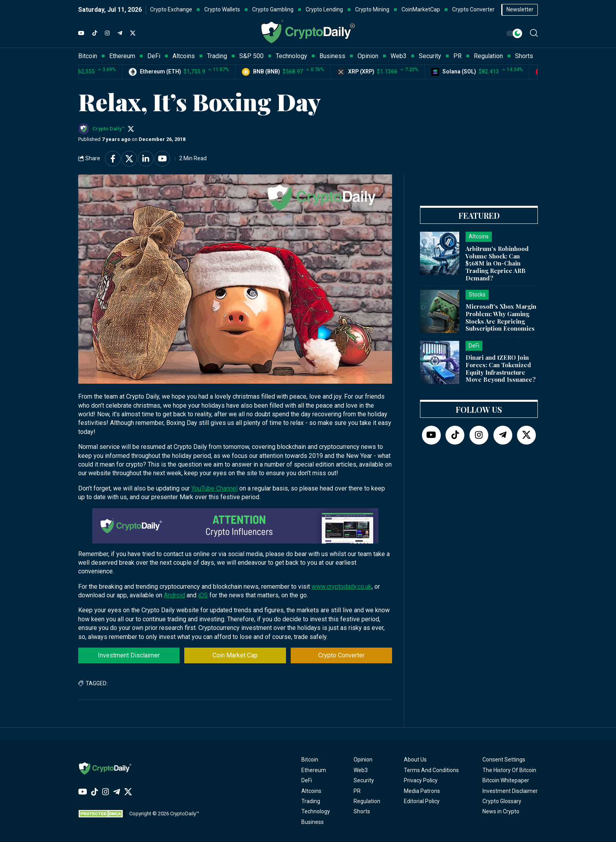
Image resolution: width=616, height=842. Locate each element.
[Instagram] (107, 33)
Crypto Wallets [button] (222, 9)
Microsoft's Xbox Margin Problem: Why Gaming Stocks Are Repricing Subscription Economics (501, 317)
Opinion (363, 760)
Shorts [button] (524, 56)
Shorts (362, 811)
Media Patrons (422, 791)
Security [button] (430, 56)
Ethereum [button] (122, 56)
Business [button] (332, 56)
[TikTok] (95, 33)
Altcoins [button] (184, 56)
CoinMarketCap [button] (421, 9)
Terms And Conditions (431, 770)
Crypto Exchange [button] (171, 9)
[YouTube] (81, 33)
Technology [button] (291, 56)
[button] (534, 33)
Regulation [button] (488, 56)
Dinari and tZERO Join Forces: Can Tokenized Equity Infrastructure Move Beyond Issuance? (501, 368)
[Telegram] (120, 33)
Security (364, 780)
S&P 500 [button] (251, 56)
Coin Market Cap (235, 655)
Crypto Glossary (502, 801)
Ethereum (314, 770)
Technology (316, 811)
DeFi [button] (154, 56)
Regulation (367, 801)
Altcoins (311, 791)
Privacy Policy (421, 780)
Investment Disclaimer (129, 655)
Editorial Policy (422, 801)
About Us (415, 760)
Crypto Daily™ (108, 129)
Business (313, 822)
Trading (311, 801)
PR (357, 791)
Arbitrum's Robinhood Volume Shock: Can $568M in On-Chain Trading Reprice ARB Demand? (497, 263)
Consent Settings (504, 760)
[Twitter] (133, 33)
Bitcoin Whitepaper (506, 780)
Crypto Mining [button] (372, 9)
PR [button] (457, 56)
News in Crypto (501, 811)
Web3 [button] (399, 56)
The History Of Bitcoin (509, 770)
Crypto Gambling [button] (273, 9)
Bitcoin (310, 760)
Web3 (361, 770)
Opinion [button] (368, 56)
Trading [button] (217, 56)
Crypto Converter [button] (473, 9)
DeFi (307, 780)
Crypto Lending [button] (324, 9)
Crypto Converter (341, 655)
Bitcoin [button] (88, 56)
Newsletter (520, 9)
